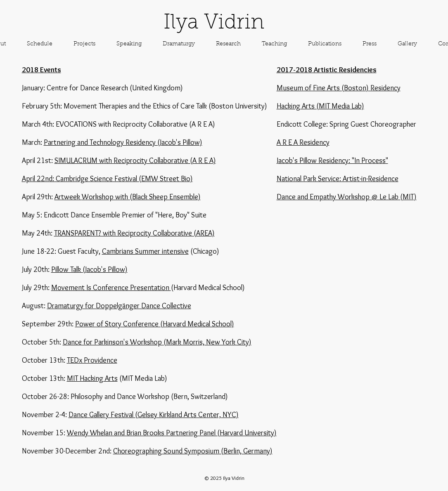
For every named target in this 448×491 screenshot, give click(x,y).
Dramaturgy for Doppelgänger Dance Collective (119, 306)
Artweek (68, 197)
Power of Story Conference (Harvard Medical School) (155, 324)
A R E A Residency (303, 142)
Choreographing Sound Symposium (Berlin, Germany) (193, 451)
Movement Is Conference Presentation (111, 288)
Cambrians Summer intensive (145, 251)
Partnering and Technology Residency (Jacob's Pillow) (123, 142)
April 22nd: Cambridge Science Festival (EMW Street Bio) (107, 179)
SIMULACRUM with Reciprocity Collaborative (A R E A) (135, 161)
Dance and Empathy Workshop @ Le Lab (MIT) (347, 197)
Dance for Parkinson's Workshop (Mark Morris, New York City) (157, 342)
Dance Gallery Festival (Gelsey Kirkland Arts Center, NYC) (154, 415)
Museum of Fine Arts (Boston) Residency (339, 88)
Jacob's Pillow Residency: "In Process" (332, 161)
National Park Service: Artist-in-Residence (338, 179)
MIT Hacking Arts (92, 378)
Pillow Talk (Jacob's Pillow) (89, 269)
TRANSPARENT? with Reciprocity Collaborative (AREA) (134, 233)
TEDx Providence (92, 360)
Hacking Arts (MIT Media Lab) (320, 106)
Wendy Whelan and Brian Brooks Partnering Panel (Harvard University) (172, 433)
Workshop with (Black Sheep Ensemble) (141, 197)
